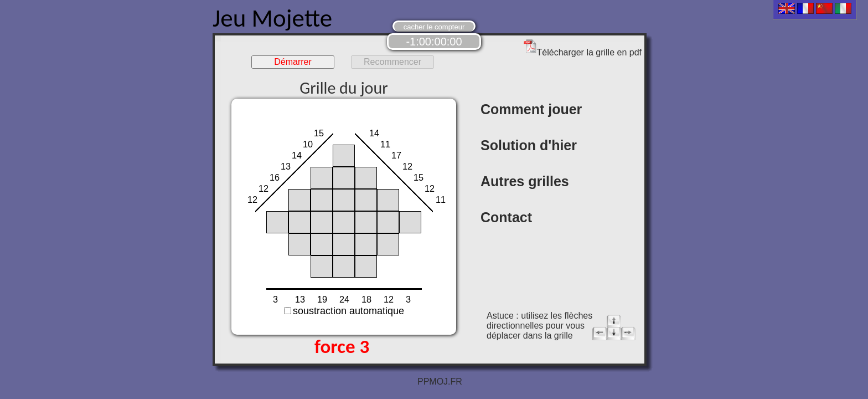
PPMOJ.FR (440, 382)
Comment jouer (531, 109)
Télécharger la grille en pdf (583, 48)
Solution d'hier (529, 145)
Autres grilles (525, 181)
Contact (506, 217)
